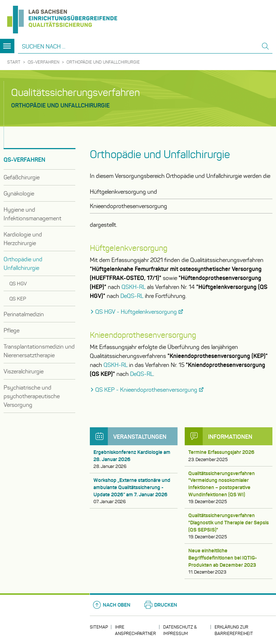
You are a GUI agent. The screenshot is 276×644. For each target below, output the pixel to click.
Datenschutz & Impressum (180, 630)
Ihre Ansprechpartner (135, 630)
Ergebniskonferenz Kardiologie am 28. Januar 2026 (134, 459)
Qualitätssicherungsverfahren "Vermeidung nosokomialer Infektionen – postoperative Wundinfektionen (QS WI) (229, 488)
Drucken (160, 605)
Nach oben (111, 605)
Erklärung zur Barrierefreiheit (234, 630)
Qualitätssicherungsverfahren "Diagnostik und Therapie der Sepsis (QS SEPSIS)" (229, 526)
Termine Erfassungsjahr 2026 (229, 456)
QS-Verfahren (43, 62)
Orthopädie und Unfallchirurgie (103, 62)
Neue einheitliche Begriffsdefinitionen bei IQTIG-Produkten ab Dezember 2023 (229, 561)
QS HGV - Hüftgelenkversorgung (136, 312)
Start (14, 62)
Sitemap (99, 627)
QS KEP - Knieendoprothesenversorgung (146, 390)
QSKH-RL (134, 287)
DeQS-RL (132, 296)
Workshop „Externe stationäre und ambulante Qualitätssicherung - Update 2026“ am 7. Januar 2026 (134, 491)
